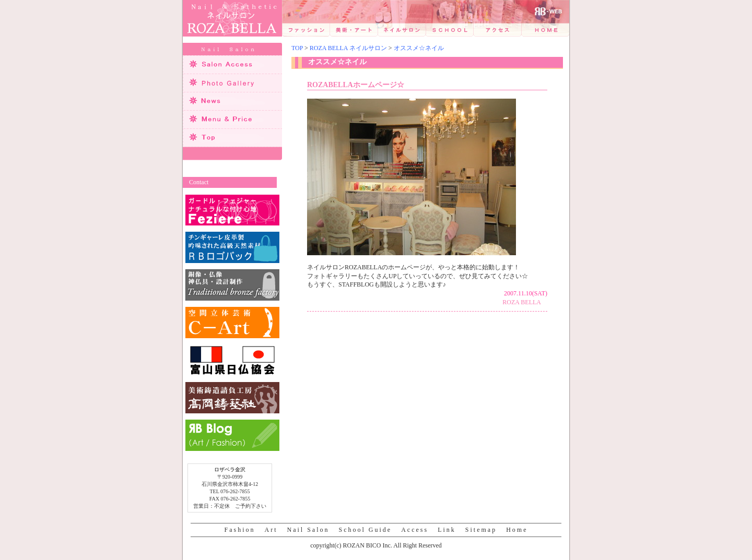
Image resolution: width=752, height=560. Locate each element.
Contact (199, 182)
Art (271, 530)
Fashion (239, 530)
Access (415, 530)
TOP (297, 48)
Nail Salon (308, 530)
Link (447, 530)
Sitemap (481, 530)
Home (517, 530)
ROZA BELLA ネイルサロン (348, 48)
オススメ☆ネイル (419, 48)
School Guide (366, 530)
